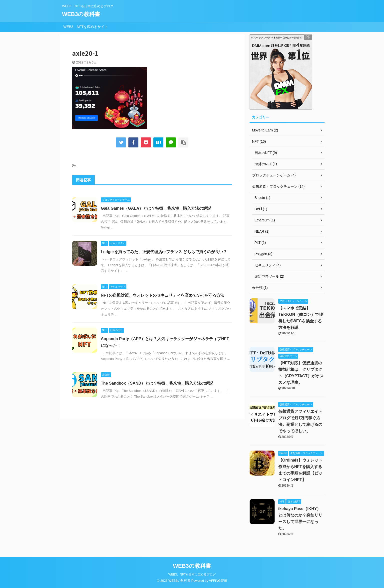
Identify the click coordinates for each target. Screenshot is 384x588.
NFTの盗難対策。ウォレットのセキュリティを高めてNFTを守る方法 (163, 295)
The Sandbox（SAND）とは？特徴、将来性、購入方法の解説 (157, 383)
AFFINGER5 (218, 581)
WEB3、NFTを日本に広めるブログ (192, 575)
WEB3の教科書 (81, 14)
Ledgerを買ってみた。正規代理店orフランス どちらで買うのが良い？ (164, 252)
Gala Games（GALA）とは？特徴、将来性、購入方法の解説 (156, 208)
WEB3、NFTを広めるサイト (86, 27)
